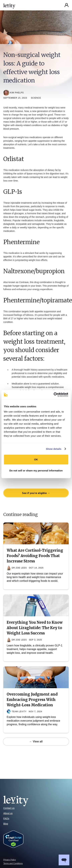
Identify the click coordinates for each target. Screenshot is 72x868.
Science (36, 98)
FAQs (6, 818)
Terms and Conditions (13, 863)
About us (8, 813)
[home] (9, 5)
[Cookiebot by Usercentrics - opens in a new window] (54, 395)
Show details (54, 449)
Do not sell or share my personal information (36, 471)
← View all (36, 741)
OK (36, 459)
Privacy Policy (10, 860)
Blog (6, 824)
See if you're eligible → (36, 493)
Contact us (9, 808)
